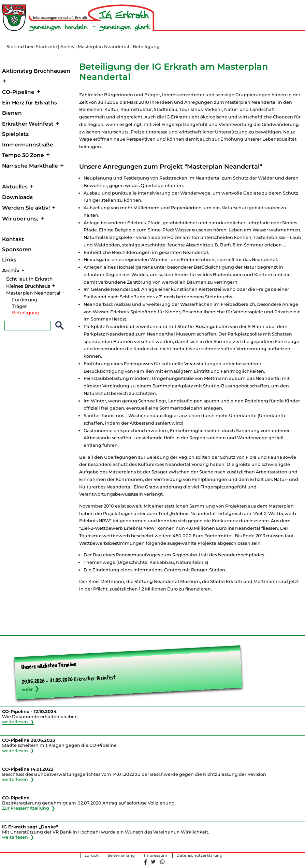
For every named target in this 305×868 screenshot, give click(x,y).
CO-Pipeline (18, 92)
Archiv (67, 47)
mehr (27, 689)
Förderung (25, 300)
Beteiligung (26, 313)
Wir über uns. (20, 219)
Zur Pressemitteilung (26, 808)
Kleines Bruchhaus (28, 286)
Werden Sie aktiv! (26, 208)
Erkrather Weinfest (28, 124)
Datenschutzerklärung (199, 855)
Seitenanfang (121, 855)
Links (9, 260)
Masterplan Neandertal (33, 293)
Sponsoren (17, 249)
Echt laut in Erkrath (29, 279)
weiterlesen (15, 722)
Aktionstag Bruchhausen (36, 71)
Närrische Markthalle (30, 166)
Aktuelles (15, 187)
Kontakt (13, 239)
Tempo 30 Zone (23, 155)
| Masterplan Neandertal (102, 47)
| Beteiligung (145, 47)
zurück (92, 855)
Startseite (46, 47)
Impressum (156, 855)
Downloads (17, 197)
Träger (19, 306)
